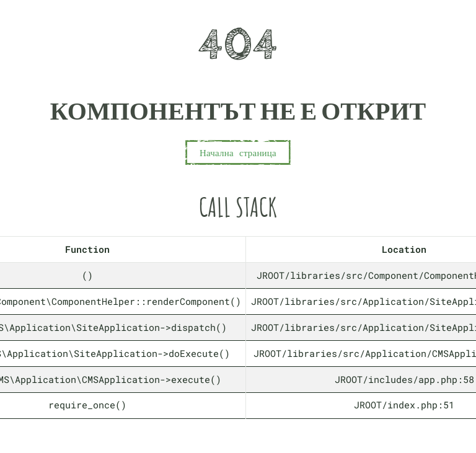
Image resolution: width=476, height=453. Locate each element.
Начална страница (238, 152)
